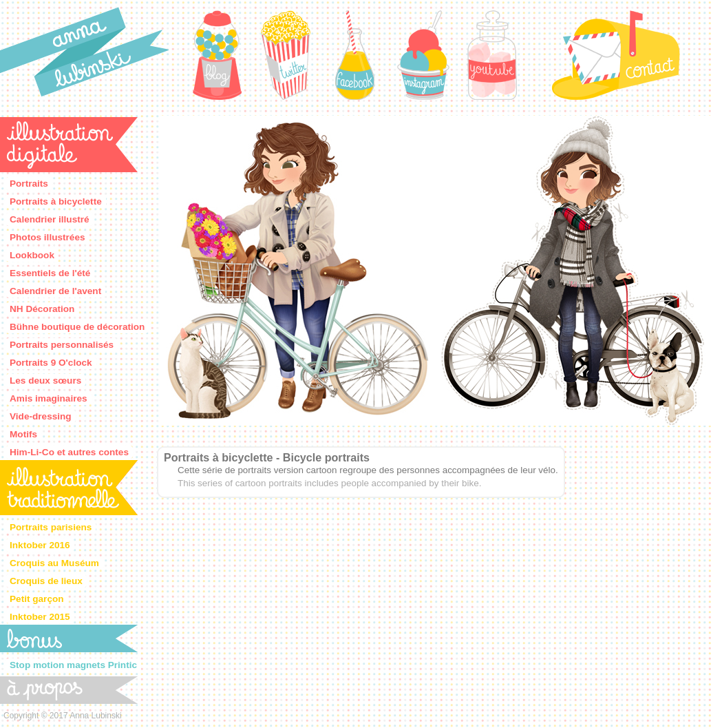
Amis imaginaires (49, 398)
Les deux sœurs (45, 381)
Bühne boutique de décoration (77, 327)
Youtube (492, 55)
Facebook (354, 55)
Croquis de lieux (46, 581)
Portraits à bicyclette (56, 201)
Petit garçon (37, 599)
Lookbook (32, 255)
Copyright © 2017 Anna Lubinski (63, 716)
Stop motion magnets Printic (73, 665)
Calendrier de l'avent (55, 291)
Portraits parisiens (51, 527)
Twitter (286, 55)
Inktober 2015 (40, 617)
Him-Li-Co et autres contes (69, 452)
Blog (217, 55)
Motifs (23, 434)
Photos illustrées (47, 237)
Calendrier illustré (50, 219)
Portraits (29, 184)
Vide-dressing (41, 416)
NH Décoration (42, 309)
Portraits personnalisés (62, 345)
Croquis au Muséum (54, 563)
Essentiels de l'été (50, 273)
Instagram (423, 55)
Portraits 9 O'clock (51, 363)
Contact (616, 55)
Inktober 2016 (40, 545)
